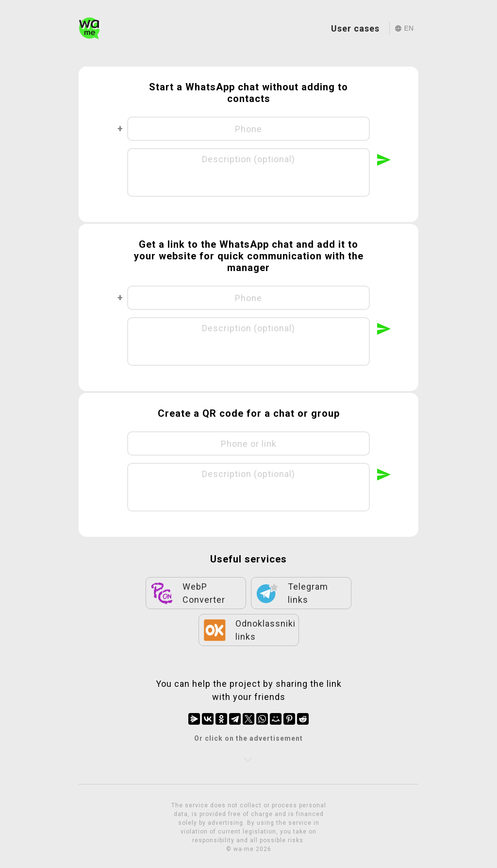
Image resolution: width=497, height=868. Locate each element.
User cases (355, 28)
